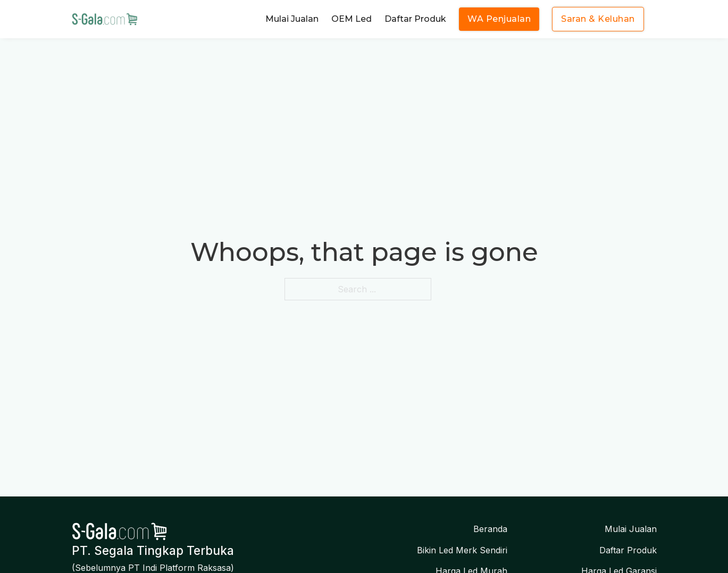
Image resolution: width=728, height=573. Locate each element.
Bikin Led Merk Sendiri (462, 550)
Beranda (490, 529)
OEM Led (352, 19)
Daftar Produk (415, 19)
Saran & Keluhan (598, 19)
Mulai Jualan (292, 19)
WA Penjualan (499, 19)
